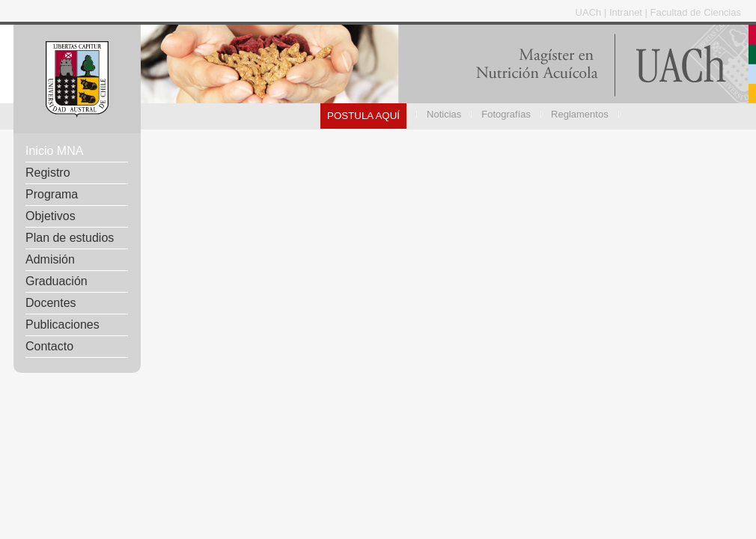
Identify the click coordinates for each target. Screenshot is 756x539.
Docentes (51, 303)
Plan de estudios (70, 238)
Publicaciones (63, 325)
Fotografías (506, 114)
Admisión (50, 259)
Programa (52, 194)
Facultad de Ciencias (696, 12)
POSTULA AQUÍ (363, 116)
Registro (48, 173)
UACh (590, 12)
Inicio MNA (54, 151)
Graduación (57, 281)
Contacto (49, 346)
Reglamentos (580, 114)
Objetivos (51, 216)
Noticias (444, 114)
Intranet (627, 12)
